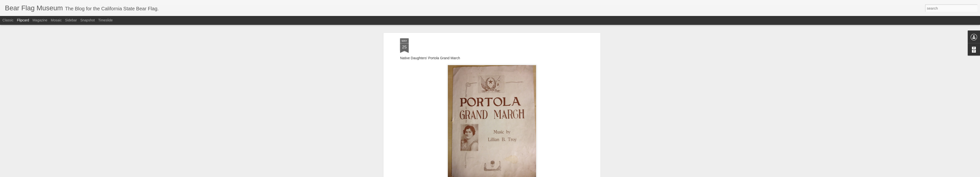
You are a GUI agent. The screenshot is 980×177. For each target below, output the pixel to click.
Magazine (40, 20)
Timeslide (105, 20)
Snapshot (88, 20)
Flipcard (23, 20)
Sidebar (71, 20)
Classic (8, 20)
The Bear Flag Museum (512, 116)
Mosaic (56, 20)
